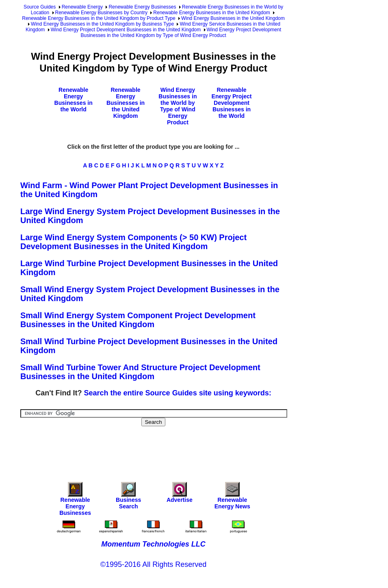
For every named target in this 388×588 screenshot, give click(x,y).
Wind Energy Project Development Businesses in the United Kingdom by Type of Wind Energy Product (181, 33)
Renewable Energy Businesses (142, 7)
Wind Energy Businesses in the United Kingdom (233, 18)
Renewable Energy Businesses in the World (74, 100)
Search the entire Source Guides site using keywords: (178, 393)
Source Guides (40, 7)
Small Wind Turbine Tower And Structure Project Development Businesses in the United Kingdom (140, 372)
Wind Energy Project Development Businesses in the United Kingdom (126, 30)
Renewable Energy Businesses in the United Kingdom (212, 13)
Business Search (128, 498)
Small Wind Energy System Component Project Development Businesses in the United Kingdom (138, 320)
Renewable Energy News (232, 498)
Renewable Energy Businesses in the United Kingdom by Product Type (99, 18)
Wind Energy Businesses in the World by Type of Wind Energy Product (178, 106)
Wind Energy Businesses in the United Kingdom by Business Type (102, 24)
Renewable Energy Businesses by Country (101, 13)
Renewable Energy (82, 7)
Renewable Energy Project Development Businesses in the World (232, 103)
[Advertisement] (168, 449)
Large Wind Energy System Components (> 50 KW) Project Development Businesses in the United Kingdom (133, 242)
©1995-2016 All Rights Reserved (153, 564)
